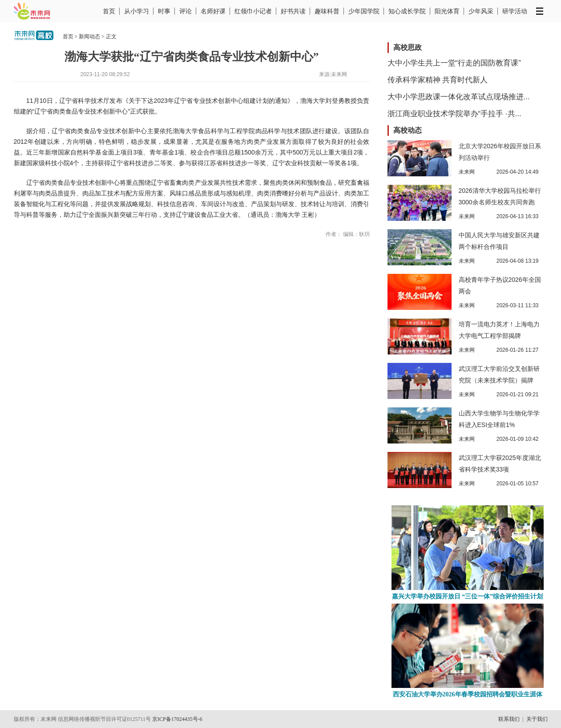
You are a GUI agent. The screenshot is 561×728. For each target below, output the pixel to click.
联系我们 (509, 719)
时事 (164, 11)
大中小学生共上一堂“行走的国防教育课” (454, 63)
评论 (186, 11)
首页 (109, 11)
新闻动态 (89, 37)
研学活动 (515, 11)
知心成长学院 (407, 11)
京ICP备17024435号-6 (177, 719)
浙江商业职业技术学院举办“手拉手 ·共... (454, 114)
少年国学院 (364, 11)
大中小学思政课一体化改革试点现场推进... (459, 97)
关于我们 (537, 719)
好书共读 (293, 11)
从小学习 (137, 11)
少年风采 (481, 11)
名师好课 (213, 11)
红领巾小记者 (253, 11)
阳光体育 (447, 11)
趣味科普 (327, 11)
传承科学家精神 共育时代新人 (438, 80)
